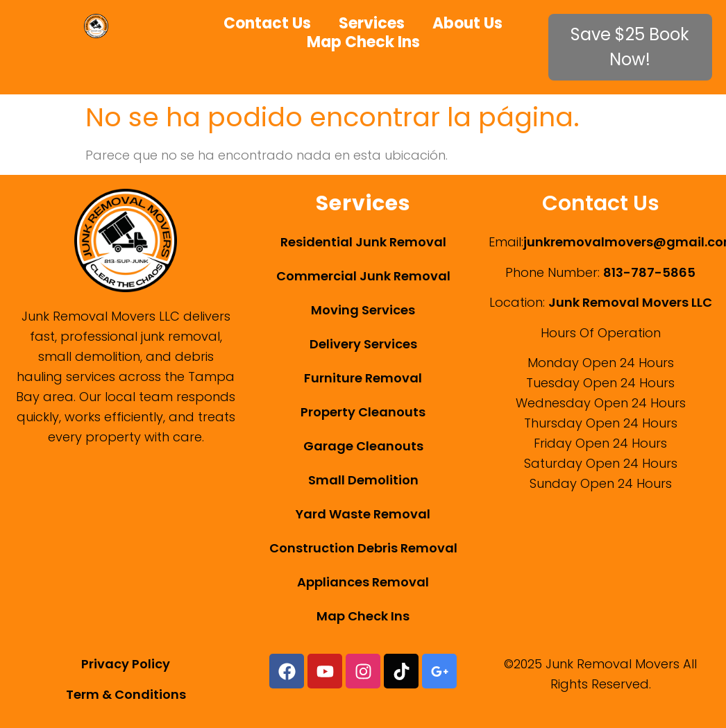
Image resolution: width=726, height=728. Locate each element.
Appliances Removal (363, 582)
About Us (467, 23)
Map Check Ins (363, 42)
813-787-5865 (649, 272)
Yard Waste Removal (363, 514)
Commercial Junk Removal (363, 276)
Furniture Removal (363, 378)
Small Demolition (363, 480)
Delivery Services (363, 344)
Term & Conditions (126, 694)
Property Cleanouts (363, 412)
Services (372, 23)
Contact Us (267, 23)
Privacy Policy (126, 664)
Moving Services (363, 310)
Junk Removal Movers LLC (630, 302)
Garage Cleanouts (363, 446)
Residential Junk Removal (363, 242)
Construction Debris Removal (363, 548)
